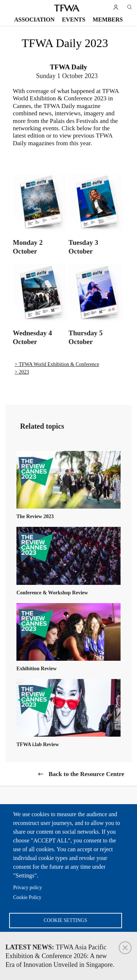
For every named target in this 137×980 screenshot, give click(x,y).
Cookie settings (66, 920)
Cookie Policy (27, 897)
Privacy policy (28, 888)
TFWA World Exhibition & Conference (59, 364)
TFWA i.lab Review (38, 744)
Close (125, 948)
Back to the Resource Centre (86, 774)
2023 (24, 372)
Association (35, 20)
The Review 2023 (35, 516)
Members (108, 20)
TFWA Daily (69, 67)
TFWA (67, 8)
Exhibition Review (37, 669)
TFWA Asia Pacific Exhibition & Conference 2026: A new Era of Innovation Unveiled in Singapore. (60, 956)
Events (74, 20)
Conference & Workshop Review (52, 593)
